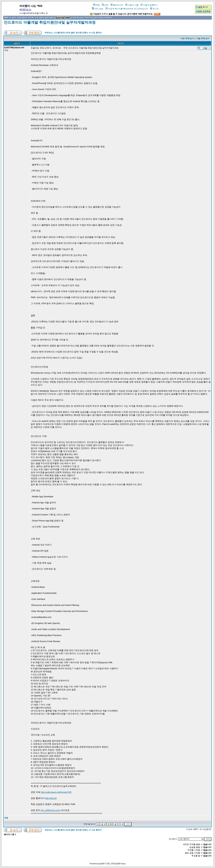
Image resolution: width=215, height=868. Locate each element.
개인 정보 (98, 9)
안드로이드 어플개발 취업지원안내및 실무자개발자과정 (50, 22)
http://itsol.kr (51, 798)
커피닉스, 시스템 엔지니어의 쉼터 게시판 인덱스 (66, 33)
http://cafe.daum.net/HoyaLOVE (56, 792)
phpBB (102, 864)
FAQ (96, 5)
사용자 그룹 (132, 5)
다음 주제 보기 (203, 39)
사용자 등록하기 (149, 5)
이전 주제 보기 (187, 39)
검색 (105, 5)
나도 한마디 (96, 33)
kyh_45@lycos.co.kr (50, 810)
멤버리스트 (117, 5)
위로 (6, 818)
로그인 (154, 9)
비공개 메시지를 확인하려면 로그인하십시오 (127, 9)
